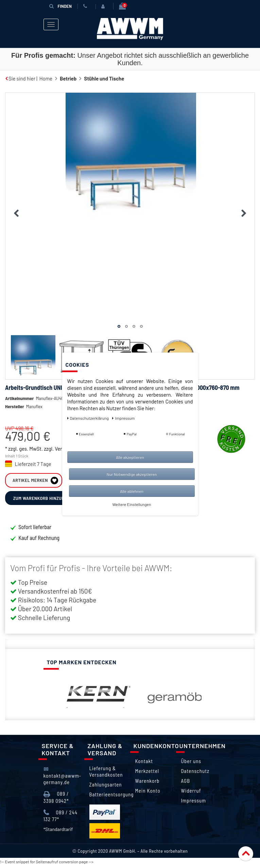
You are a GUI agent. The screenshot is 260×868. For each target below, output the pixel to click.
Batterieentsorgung (112, 797)
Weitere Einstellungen (132, 504)
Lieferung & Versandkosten (106, 774)
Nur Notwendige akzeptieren (132, 474)
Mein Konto (148, 793)
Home (46, 78)
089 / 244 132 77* (61, 819)
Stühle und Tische (104, 78)
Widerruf (191, 793)
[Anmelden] (104, 6)
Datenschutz (195, 774)
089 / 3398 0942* (56, 800)
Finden (60, 6)
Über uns (191, 764)
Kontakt (144, 764)
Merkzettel (147, 774)
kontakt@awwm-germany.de (62, 778)
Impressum (194, 803)
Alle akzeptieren (130, 457)
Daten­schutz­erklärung (89, 418)
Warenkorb (148, 783)
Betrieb (68, 78)
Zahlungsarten (106, 787)
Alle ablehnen (132, 491)
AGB (186, 783)
